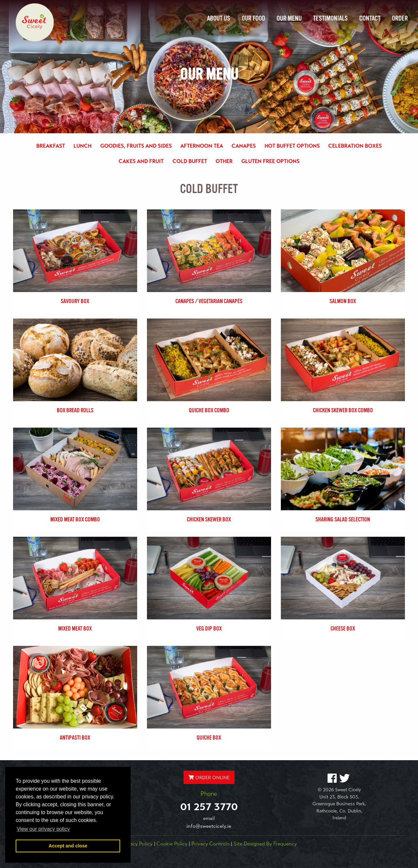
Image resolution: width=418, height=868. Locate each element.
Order (400, 18)
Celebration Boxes (355, 146)
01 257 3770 (209, 807)
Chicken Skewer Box (209, 519)
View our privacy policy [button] (43, 829)
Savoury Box (75, 301)
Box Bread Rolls (75, 410)
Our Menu (289, 18)
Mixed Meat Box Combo (75, 519)
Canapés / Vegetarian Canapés (209, 301)
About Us (219, 18)
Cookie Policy (172, 844)
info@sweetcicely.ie (209, 826)
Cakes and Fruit (141, 161)
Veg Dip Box (209, 629)
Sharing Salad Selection (343, 519)
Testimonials (330, 18)
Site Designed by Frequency (265, 844)
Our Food (253, 18)
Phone (209, 794)
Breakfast (51, 146)
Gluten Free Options (270, 161)
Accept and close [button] (68, 846)
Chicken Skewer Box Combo (343, 410)
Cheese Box (343, 629)
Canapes (244, 146)
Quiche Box (209, 738)
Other (224, 161)
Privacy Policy (137, 844)
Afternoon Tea (202, 146)
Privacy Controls (210, 844)
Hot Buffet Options (292, 146)
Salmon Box (343, 301)
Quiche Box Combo (209, 410)
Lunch (82, 146)
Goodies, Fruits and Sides (136, 146)
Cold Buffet (190, 161)
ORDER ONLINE (209, 778)
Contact (370, 18)
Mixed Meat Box (75, 629)
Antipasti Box (75, 738)
